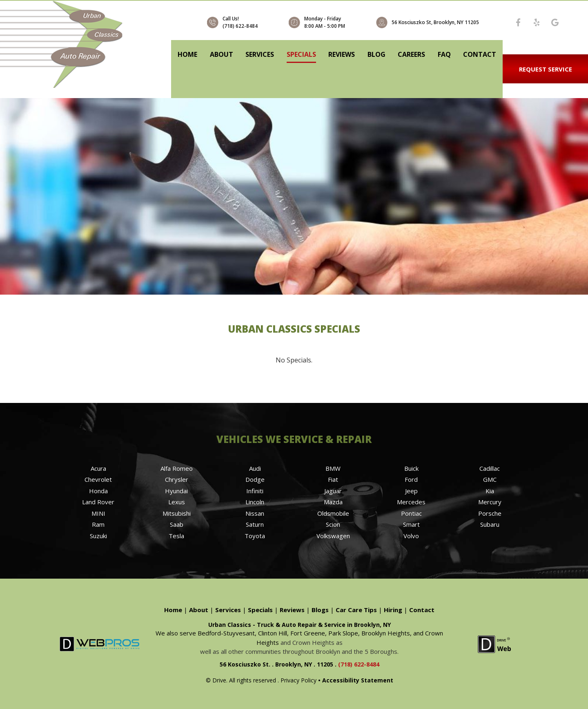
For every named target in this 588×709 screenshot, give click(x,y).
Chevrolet (98, 479)
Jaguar (333, 491)
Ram (98, 524)
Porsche (490, 513)
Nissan (255, 513)
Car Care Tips (356, 610)
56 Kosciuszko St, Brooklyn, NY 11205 (435, 22)
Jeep (411, 491)
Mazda (333, 502)
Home (187, 54)
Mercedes (411, 502)
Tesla (176, 536)
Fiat (333, 479)
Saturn (255, 524)
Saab (177, 524)
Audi (255, 468)
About (222, 54)
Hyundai (176, 491)
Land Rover (98, 502)
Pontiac (411, 513)
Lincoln (255, 502)
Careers (411, 54)
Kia (490, 491)
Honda (98, 491)
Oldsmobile (333, 513)
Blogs (320, 610)
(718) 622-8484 (240, 26)
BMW (333, 468)
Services (260, 54)
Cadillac (490, 468)
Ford (411, 479)
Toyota (255, 536)
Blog (376, 54)
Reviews (342, 54)
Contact (480, 54)
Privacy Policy (298, 680)
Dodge (255, 479)
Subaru (490, 524)
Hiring (393, 610)
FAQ (444, 54)
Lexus (177, 502)
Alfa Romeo (177, 468)
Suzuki (98, 536)
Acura (98, 468)
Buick (411, 468)
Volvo (411, 536)
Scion (333, 524)
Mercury (490, 502)
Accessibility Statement (358, 680)
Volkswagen (333, 536)
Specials (301, 54)
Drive (219, 680)
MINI (98, 513)
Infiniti (255, 491)
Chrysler (177, 479)
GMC (490, 479)
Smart (411, 524)
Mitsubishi (177, 513)
